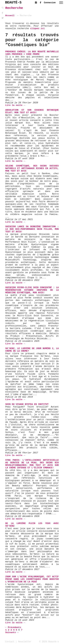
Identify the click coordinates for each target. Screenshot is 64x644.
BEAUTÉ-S (13, 2)
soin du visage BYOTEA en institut (27, 404)
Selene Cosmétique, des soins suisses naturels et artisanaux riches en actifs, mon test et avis (32, 168)
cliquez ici (37, 29)
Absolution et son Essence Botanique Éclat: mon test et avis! (32, 111)
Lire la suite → (15, 105)
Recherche (14, 8)
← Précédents (13, 627)
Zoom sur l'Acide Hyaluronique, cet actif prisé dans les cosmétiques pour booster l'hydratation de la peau (32, 579)
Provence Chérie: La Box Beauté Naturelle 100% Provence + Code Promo (32, 53)
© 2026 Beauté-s (49, 642)
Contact (10, 642)
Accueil (10, 16)
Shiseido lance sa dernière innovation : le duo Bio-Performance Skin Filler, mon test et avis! (32, 229)
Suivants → (12, 633)
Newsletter (25, 642)
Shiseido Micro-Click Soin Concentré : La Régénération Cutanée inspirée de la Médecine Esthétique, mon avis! (32, 290)
